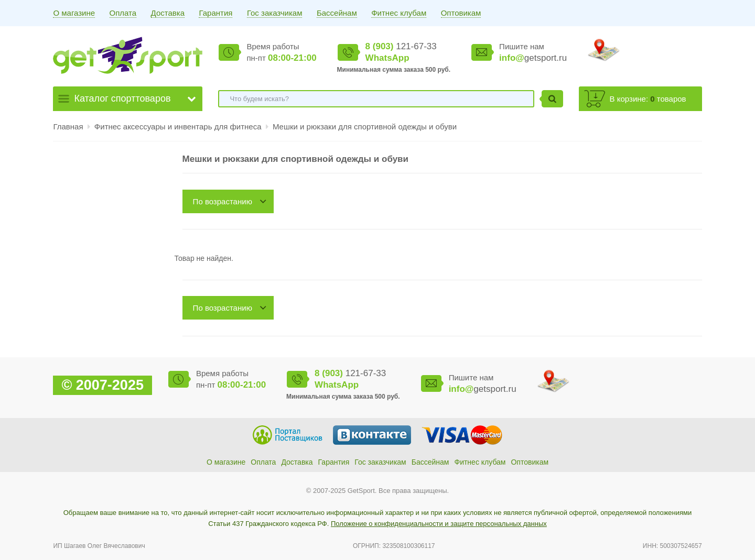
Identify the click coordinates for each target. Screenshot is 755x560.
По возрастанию (223, 201)
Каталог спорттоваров (122, 98)
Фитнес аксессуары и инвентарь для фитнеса (179, 127)
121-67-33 (401, 46)
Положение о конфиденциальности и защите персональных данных (439, 524)
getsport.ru (533, 58)
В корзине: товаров (648, 99)
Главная (68, 127)
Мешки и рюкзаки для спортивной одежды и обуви (365, 127)
